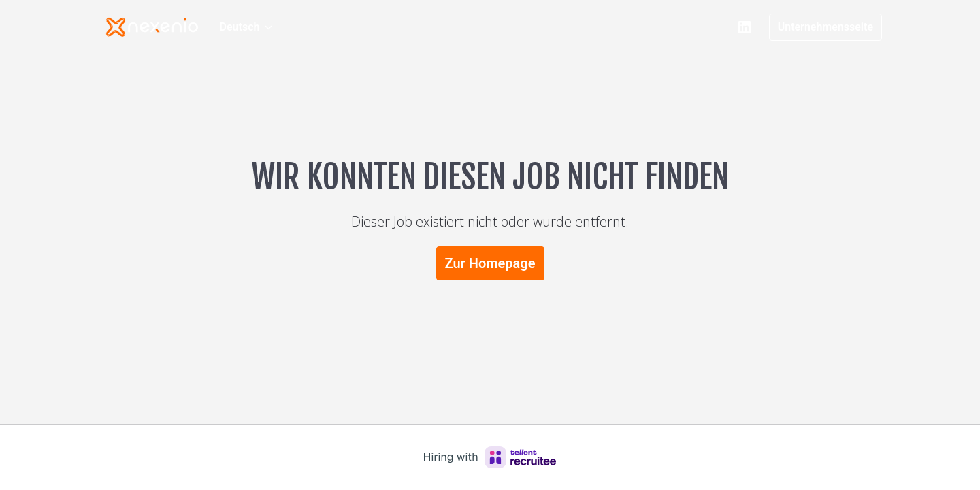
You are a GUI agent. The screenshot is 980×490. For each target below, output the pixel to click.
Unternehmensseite (826, 27)
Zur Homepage (490, 263)
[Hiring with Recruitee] (490, 457)
